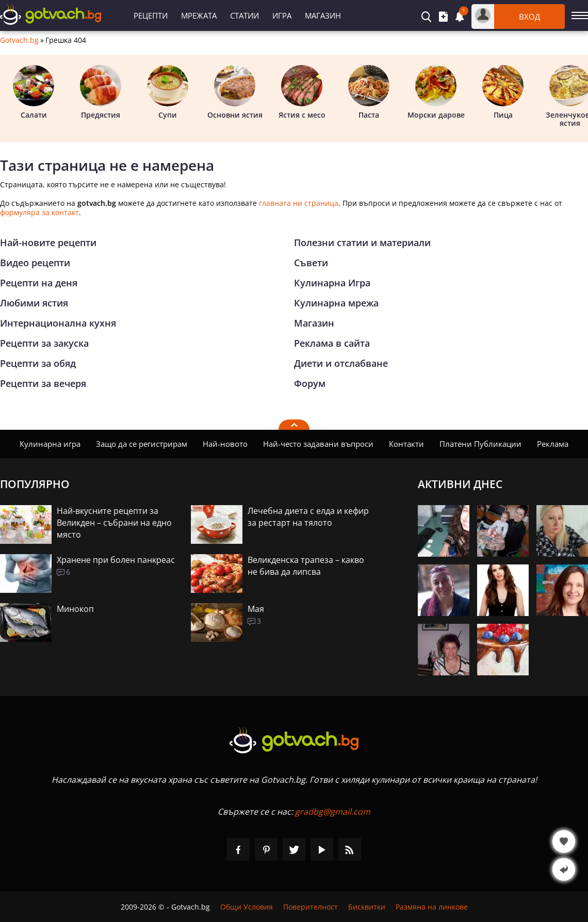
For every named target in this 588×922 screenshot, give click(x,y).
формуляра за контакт (39, 212)
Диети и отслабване (341, 363)
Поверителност (311, 907)
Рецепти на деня (39, 283)
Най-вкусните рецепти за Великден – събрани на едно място (114, 523)
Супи (168, 92)
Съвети (311, 263)
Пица (503, 92)
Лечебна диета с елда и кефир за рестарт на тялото (308, 517)
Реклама (553, 444)
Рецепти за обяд (38, 363)
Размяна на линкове (432, 907)
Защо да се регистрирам (142, 444)
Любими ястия (34, 303)
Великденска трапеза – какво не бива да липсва (306, 566)
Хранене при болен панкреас (116, 560)
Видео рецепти (35, 263)
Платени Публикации (480, 444)
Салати (34, 92)
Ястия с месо (302, 92)
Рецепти (151, 15)
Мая (256, 609)
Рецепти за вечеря (43, 383)
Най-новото (225, 444)
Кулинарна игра (50, 444)
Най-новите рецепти (48, 242)
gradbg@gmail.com (333, 812)
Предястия (101, 92)
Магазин (323, 15)
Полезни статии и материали (362, 242)
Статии (244, 15)
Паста (369, 92)
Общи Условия (247, 907)
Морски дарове (436, 92)
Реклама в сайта (332, 343)
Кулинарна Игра (332, 283)
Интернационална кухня (58, 323)
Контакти (406, 444)
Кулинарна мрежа (336, 303)
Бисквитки (367, 907)
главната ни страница (299, 203)
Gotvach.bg (19, 40)
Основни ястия (235, 92)
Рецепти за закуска (44, 343)
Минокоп (75, 609)
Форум (310, 383)
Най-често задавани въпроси (318, 444)
